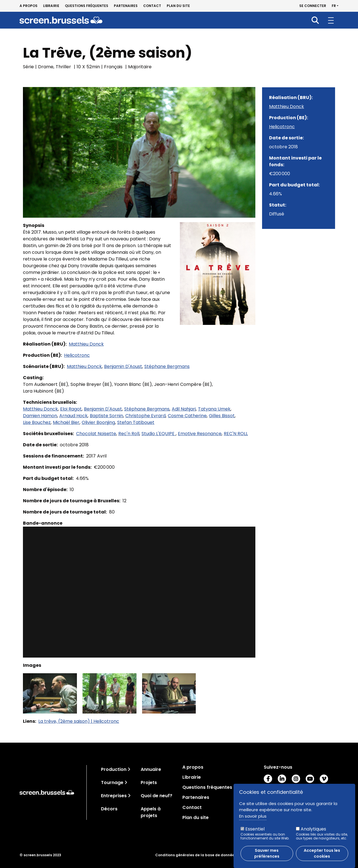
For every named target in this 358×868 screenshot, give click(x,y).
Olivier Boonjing (98, 422)
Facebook (268, 779)
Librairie (51, 6)
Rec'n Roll (129, 434)
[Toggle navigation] (129, 769)
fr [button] (334, 6)
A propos (29, 6)
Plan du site (178, 6)
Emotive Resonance (200, 434)
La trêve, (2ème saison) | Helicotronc (79, 721)
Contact (152, 6)
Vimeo (324, 779)
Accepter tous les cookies (322, 853)
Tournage (112, 783)
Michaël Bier (66, 422)
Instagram (296, 779)
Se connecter (313, 6)
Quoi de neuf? (156, 796)
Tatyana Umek (214, 409)
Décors (109, 809)
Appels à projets (151, 812)
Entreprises (114, 796)
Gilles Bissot (222, 416)
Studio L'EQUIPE (159, 434)
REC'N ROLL (236, 434)
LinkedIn (282, 779)
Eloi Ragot (71, 409)
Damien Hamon (40, 416)
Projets (149, 783)
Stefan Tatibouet (136, 422)
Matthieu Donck (86, 344)
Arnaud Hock (73, 416)
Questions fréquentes (87, 6)
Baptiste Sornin (106, 416)
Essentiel (255, 829)
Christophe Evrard (145, 416)
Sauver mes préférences (267, 853)
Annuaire (151, 769)
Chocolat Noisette (96, 434)
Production (114, 769)
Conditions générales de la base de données (196, 855)
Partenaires (126, 6)
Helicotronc (77, 355)
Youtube (310, 779)
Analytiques (313, 829)
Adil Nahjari (184, 409)
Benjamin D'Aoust (123, 366)
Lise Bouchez (37, 422)
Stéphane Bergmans (167, 366)
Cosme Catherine (187, 416)
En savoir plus (253, 816)
